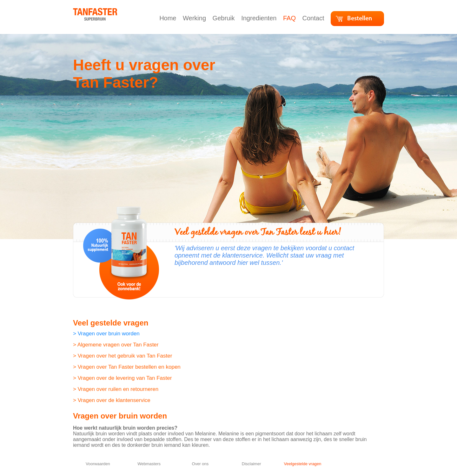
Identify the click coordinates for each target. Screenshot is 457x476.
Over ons (200, 464)
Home (169, 18)
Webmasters (149, 464)
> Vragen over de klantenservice (112, 400)
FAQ (290, 18)
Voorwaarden (98, 464)
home (80, 11)
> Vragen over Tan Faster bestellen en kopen (127, 367)
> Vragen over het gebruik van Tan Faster (123, 356)
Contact (314, 18)
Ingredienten (260, 18)
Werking (195, 18)
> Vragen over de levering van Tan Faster (122, 378)
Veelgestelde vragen (302, 464)
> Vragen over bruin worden (106, 334)
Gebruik (225, 18)
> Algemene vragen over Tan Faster (116, 345)
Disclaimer (252, 464)
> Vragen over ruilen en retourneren (116, 389)
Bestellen (360, 19)
